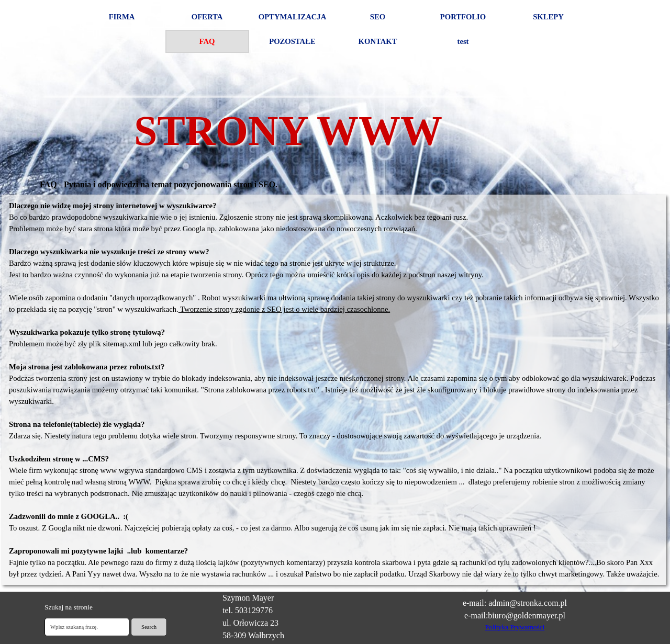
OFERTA (207, 17)
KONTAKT (378, 41)
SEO (378, 17)
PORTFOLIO (463, 17)
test (463, 41)
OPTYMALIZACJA (292, 17)
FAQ (207, 41)
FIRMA (122, 17)
